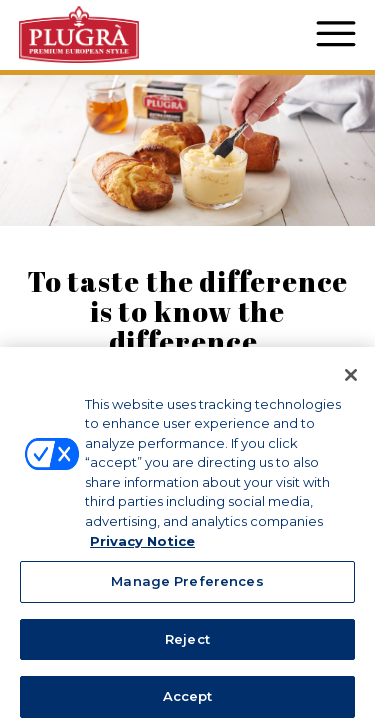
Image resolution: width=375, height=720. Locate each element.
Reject (187, 646)
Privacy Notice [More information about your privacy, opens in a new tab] (142, 548)
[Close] (351, 382)
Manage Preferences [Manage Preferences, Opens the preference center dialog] (187, 588)
